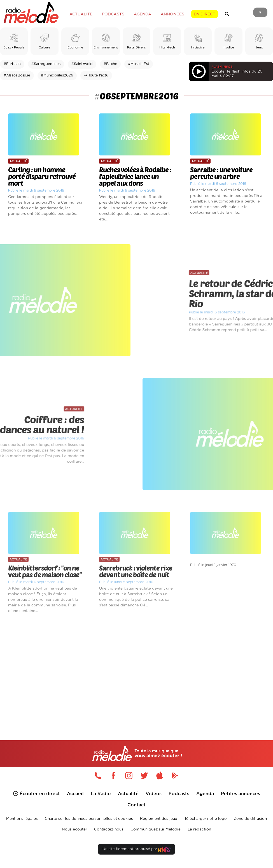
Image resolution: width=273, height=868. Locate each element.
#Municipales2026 (57, 75)
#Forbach (12, 64)
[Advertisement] (136, 669)
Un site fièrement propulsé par (136, 850)
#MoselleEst (139, 64)
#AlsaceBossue (17, 75)
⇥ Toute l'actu (96, 75)
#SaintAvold (82, 64)
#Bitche (110, 64)
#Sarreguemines (46, 64)
